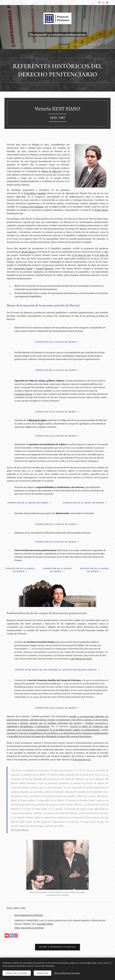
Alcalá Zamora (29, 252)
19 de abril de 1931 (81, 255)
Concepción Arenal (23, 268)
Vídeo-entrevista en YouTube (29, 928)
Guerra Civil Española (32, 207)
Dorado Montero (45, 268)
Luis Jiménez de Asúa (81, 659)
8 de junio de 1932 (82, 760)
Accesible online (45, 924)
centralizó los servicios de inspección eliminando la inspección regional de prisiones (50, 736)
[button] (99, 45)
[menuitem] (25, 45)
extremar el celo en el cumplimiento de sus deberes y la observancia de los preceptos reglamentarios (58, 733)
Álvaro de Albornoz (52, 171)
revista (101, 210)
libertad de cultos (38, 420)
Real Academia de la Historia (29, 915)
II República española (35, 193)
